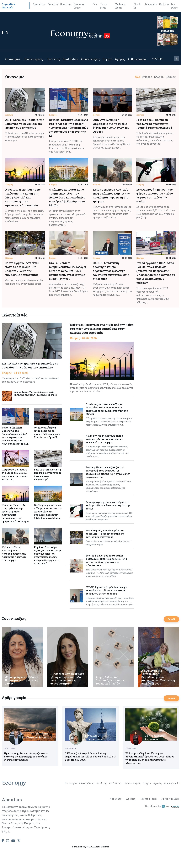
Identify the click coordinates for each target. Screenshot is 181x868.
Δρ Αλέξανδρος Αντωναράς (154, 737)
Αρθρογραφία (137, 59)
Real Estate (70, 59)
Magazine (151, 4)
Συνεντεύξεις (90, 59)
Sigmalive (39, 4)
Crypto (107, 59)
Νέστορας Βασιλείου (39, 737)
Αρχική (131, 799)
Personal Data (170, 799)
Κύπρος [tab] (147, 77)
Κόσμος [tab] (171, 77)
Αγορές (120, 59)
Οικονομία (13, 59)
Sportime (66, 4)
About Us (115, 799)
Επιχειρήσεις (34, 59)
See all (171, 619)
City (95, 4)
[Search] (162, 58)
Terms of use (148, 799)
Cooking (164, 4)
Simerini (53, 4)
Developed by (162, 806)
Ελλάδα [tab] (159, 77)
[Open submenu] (22, 59)
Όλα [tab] (138, 77)
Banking (54, 59)
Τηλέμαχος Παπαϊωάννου (94, 737)
